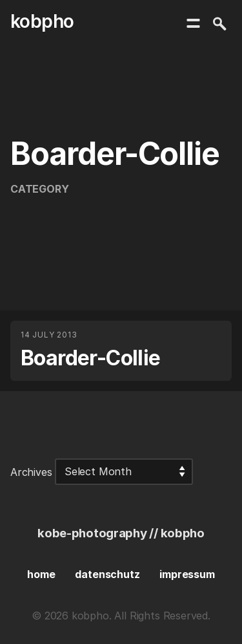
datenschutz (107, 574)
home (41, 574)
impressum (187, 574)
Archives (31, 471)
